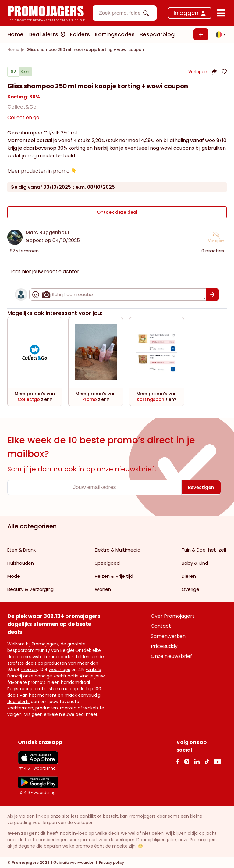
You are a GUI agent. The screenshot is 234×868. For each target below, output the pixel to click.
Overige (190, 589)
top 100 (94, 688)
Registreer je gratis (27, 688)
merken (29, 669)
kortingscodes (59, 656)
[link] (13, 50)
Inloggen (186, 13)
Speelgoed (107, 563)
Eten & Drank (21, 550)
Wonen (103, 589)
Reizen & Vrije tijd (114, 576)
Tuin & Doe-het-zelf (204, 550)
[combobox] (125, 13)
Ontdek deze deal (117, 214)
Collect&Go (22, 109)
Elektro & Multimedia (118, 550)
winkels (93, 669)
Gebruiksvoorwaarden (74, 862)
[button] (219, 34)
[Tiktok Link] (207, 761)
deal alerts (18, 701)
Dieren (189, 576)
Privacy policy (111, 862)
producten (56, 663)
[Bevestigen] (212, 294)
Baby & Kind (195, 563)
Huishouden (21, 563)
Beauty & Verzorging (30, 589)
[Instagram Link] (187, 761)
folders (83, 656)
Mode (14, 576)
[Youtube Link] (218, 761)
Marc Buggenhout (48, 232)
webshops (59, 669)
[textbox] (119, 13)
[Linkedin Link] (197, 761)
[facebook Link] (178, 761)
